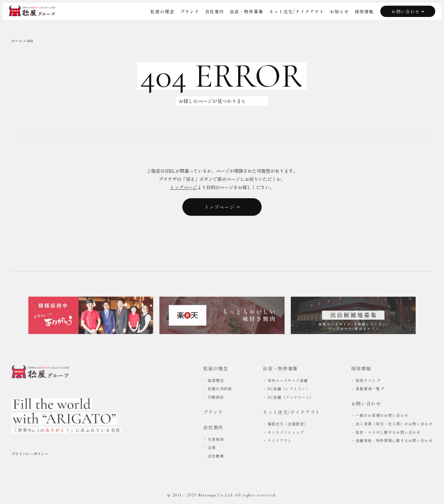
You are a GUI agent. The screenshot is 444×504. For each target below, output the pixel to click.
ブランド (190, 11)
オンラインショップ (286, 433)
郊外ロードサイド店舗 (288, 382)
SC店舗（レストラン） (289, 390)
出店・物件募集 (246, 11)
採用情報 (364, 11)
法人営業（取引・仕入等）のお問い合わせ (394, 425)
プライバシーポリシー (30, 456)
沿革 (212, 449)
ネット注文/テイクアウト (297, 11)
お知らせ (340, 11)
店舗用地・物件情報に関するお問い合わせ (394, 442)
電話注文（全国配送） (288, 425)
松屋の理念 (162, 11)
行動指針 (216, 398)
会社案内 (215, 11)
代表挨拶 (216, 440)
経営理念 (216, 382)
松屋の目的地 (220, 390)
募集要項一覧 (370, 390)
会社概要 (216, 457)
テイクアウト (280, 442)
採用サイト (368, 382)
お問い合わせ (408, 11)
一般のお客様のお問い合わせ (382, 417)
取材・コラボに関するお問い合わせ (388, 433)
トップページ (183, 187)
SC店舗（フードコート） (291, 399)
